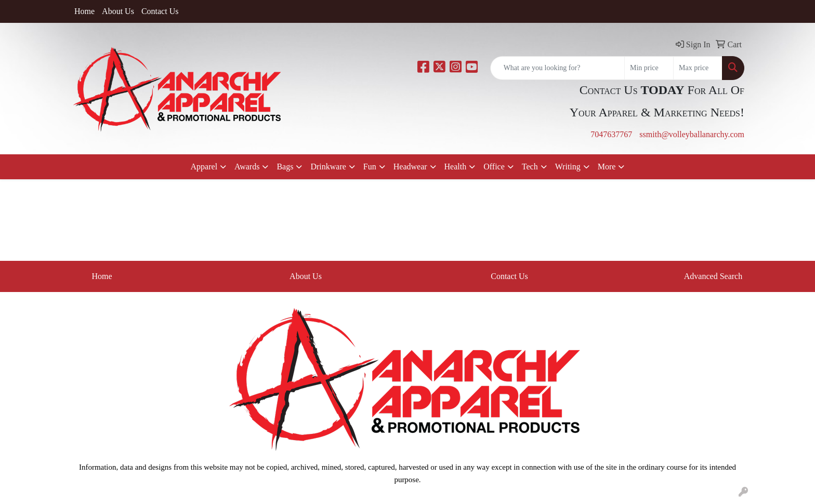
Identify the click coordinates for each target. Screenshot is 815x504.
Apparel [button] (204, 167)
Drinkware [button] (328, 167)
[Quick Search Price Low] (649, 68)
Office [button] (494, 167)
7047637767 (611, 134)
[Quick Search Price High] (698, 68)
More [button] (607, 167)
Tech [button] (530, 167)
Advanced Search (713, 276)
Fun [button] (370, 167)
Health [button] (456, 167)
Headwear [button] (410, 167)
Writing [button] (568, 167)
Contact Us (160, 11)
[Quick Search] (557, 68)
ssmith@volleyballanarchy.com (692, 134)
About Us (118, 11)
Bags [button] (285, 167)
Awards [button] (247, 167)
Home (84, 11)
